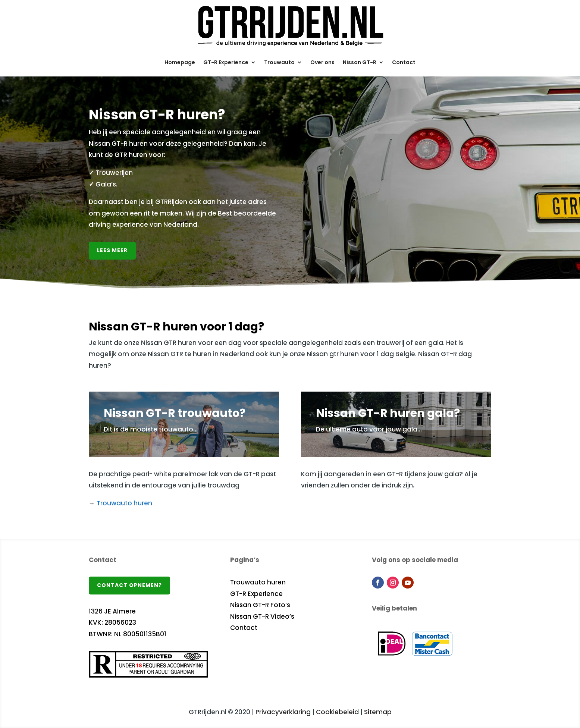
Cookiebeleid (337, 712)
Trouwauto (279, 62)
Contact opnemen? (129, 585)
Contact (404, 62)
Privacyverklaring (283, 712)
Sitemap (378, 712)
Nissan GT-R (360, 62)
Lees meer (112, 250)
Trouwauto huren (124, 503)
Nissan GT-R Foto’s (260, 605)
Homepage (180, 62)
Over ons (322, 62)
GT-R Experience (226, 62)
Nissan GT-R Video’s (262, 616)
